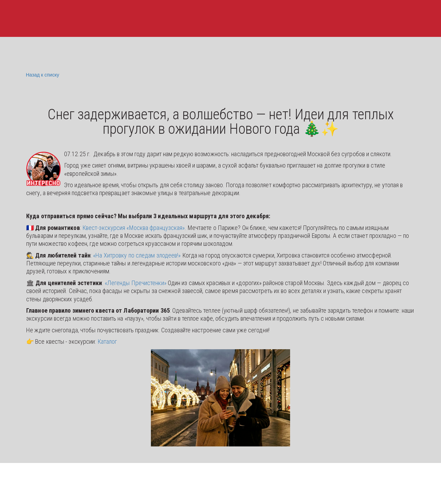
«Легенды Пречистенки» (136, 283)
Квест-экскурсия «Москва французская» (134, 228)
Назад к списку (42, 75)
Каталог (107, 341)
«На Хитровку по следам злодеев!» (137, 255)
